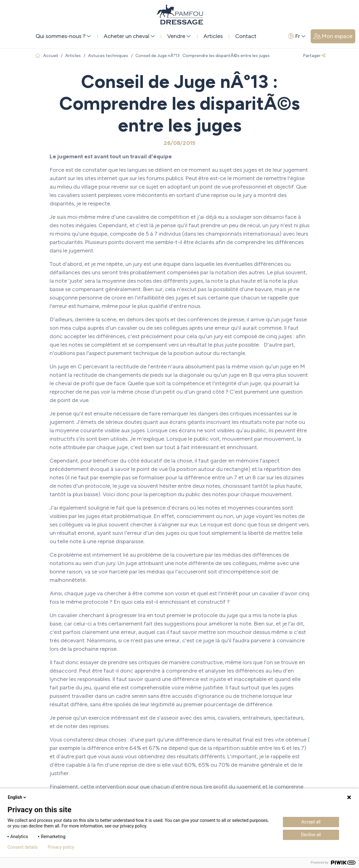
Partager (314, 56)
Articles (213, 36)
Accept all (311, 822)
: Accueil (47, 56)
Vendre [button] (179, 36)
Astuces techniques (108, 56)
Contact (246, 36)
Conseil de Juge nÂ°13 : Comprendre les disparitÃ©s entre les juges (203, 56)
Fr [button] (297, 36)
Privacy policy (61, 847)
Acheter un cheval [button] (129, 36)
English (17, 797)
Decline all (311, 835)
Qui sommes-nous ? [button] (63, 36)
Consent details (23, 847)
